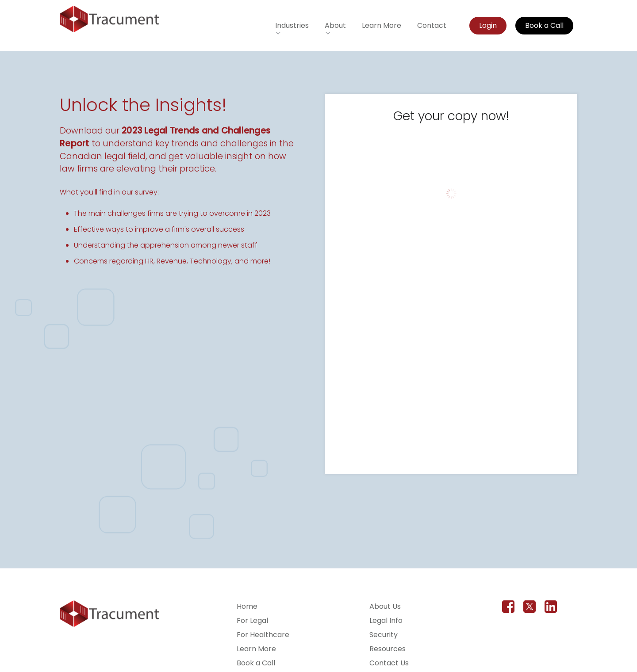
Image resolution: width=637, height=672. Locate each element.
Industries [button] (292, 25)
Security (384, 635)
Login (488, 25)
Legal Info (386, 620)
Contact (432, 25)
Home (247, 606)
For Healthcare (263, 635)
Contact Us (389, 663)
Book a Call (545, 25)
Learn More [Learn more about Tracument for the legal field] (382, 25)
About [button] (336, 25)
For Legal (252, 620)
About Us (385, 606)
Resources (388, 649)
